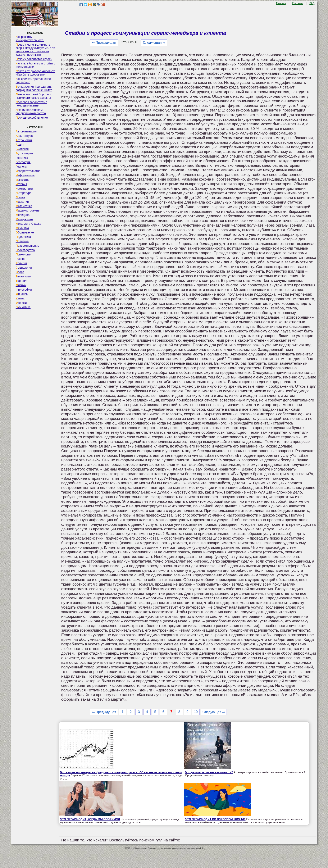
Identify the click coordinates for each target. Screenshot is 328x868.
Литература (24, 193)
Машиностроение (28, 210)
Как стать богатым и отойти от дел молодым (36, 65)
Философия (24, 290)
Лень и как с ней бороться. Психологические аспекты (34, 96)
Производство (25, 250)
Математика (24, 206)
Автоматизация (26, 131)
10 (196, 712)
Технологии (24, 276)
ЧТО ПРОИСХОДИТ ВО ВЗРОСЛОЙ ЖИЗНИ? (215, 819)
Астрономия (24, 140)
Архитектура (24, 136)
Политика (22, 241)
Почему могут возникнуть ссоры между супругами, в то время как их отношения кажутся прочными (35, 50)
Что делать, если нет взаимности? (209, 772)
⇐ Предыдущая (104, 43)
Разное (21, 259)
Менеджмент (24, 219)
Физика (21, 285)
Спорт (20, 272)
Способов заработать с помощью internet (31, 104)
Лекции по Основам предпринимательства (31, 112)
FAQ (312, 3)
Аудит (20, 145)
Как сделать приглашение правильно (33, 81)
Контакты (298, 3)
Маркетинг (23, 202)
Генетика (22, 158)
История (21, 184)
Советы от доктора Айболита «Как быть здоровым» (35, 73)
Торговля (22, 281)
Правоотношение (27, 246)
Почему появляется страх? (34, 59)
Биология (22, 149)
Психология (24, 254)
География (23, 162)
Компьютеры (24, 188)
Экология (22, 303)
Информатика (25, 175)
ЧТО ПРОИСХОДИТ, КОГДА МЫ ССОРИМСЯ (90, 819)
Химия (20, 298)
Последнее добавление (32, 118)
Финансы (22, 294)
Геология (22, 167)
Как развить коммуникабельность (30, 38)
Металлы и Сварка (28, 224)
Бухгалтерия (24, 153)
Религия (21, 263)
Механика (22, 228)
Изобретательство (28, 171)
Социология (24, 268)
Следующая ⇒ (154, 43)
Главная (281, 3)
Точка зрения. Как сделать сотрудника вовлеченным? (34, 88)
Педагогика (23, 237)
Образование (25, 232)
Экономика (23, 307)
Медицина (23, 215)
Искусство (23, 180)
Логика (20, 197)
